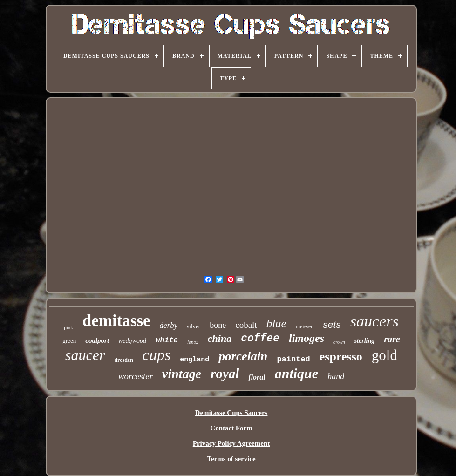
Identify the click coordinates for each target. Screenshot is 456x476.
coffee (260, 339)
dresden (123, 360)
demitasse (116, 321)
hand (336, 376)
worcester (136, 376)
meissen (305, 326)
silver (194, 326)
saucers (374, 321)
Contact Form (231, 428)
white (167, 340)
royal (225, 374)
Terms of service (231, 459)
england (194, 360)
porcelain (243, 356)
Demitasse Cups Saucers (231, 413)
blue (276, 323)
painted (293, 359)
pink (68, 327)
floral (257, 377)
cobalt (246, 325)
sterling (365, 341)
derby (169, 325)
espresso (341, 357)
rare (392, 339)
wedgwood (132, 341)
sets (332, 324)
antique (296, 373)
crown (339, 342)
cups (157, 355)
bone (218, 325)
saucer (85, 355)
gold (385, 355)
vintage (182, 374)
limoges (306, 338)
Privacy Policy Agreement (231, 443)
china (220, 338)
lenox (193, 342)
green (69, 341)
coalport (97, 340)
